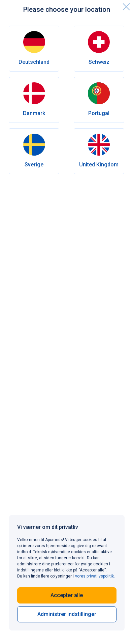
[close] (126, 7)
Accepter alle (67, 595)
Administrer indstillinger (67, 614)
